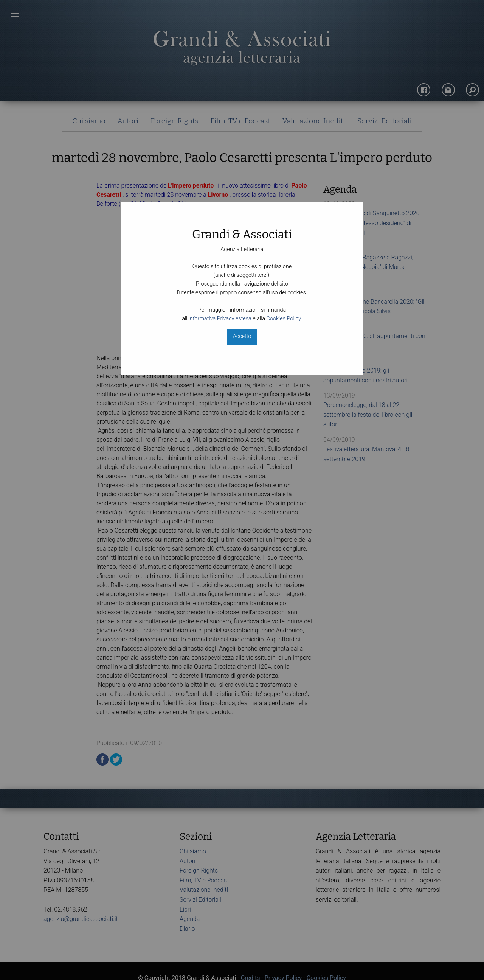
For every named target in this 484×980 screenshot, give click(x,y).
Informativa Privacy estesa (220, 319)
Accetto (242, 336)
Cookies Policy (284, 319)
